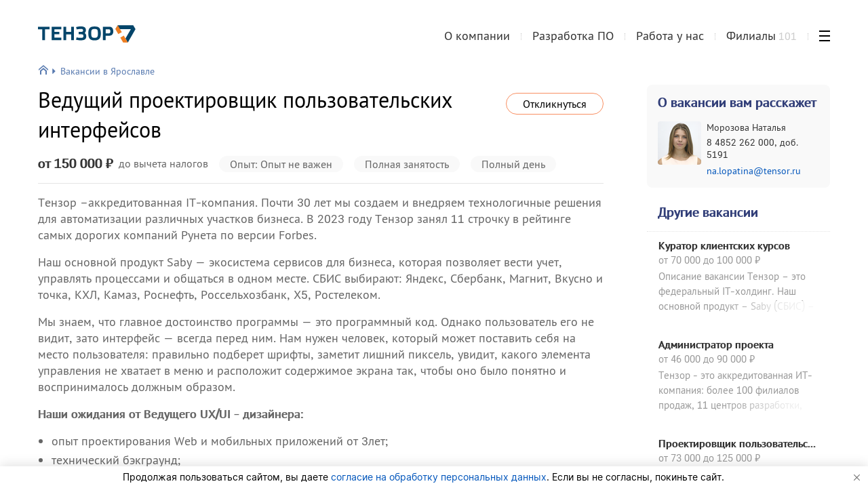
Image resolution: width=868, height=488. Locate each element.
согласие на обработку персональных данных (439, 477)
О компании (477, 36)
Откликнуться (555, 104)
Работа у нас (670, 36)
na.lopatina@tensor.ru (754, 171)
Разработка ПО (573, 36)
